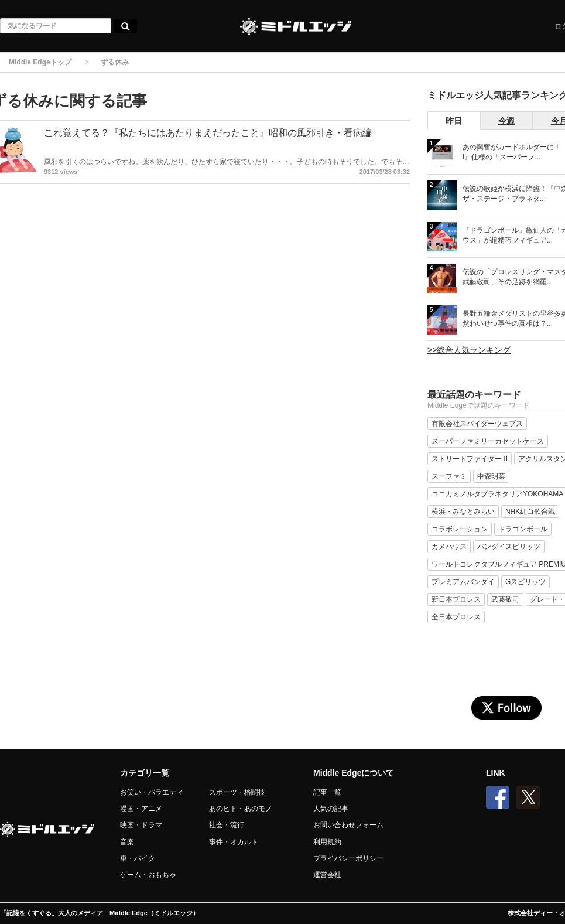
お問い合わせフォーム (348, 825)
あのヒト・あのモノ (241, 809)
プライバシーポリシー (348, 858)
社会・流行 (227, 825)
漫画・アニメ (141, 809)
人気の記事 (331, 809)
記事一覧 (327, 792)
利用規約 (327, 842)
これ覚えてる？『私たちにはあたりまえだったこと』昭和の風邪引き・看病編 (208, 133)
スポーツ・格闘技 (237, 792)
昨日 (454, 121)
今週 (506, 121)
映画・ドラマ (141, 825)
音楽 (127, 842)
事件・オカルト (234, 842)
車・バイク (138, 858)
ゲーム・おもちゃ (148, 875)
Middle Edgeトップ (40, 62)
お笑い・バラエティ (152, 792)
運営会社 (327, 875)
